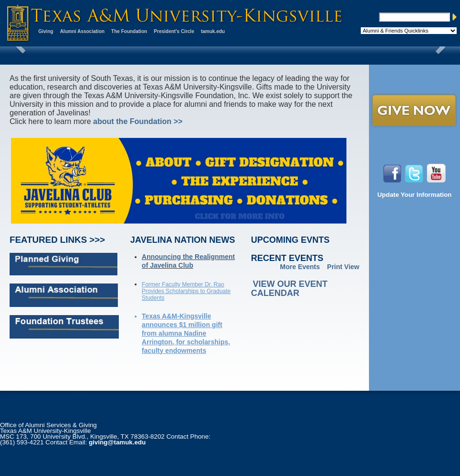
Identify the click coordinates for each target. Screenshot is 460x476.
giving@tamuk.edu (117, 442)
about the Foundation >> (138, 121)
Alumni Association (82, 31)
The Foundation (129, 31)
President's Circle (174, 31)
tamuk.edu (213, 31)
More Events (300, 267)
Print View (343, 267)
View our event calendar (289, 289)
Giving (46, 31)
